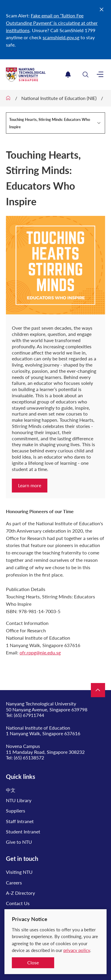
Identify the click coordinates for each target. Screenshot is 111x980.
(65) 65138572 (29, 757)
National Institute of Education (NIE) (59, 98)
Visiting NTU (19, 872)
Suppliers (16, 811)
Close (33, 962)
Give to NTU (19, 842)
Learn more (30, 485)
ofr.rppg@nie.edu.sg (40, 652)
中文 (11, 790)
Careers (14, 883)
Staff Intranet (20, 821)
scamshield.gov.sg (61, 37)
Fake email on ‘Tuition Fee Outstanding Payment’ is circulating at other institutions (52, 23)
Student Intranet (23, 832)
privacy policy (77, 950)
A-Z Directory (20, 893)
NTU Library (19, 800)
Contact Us (18, 903)
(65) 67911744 (29, 715)
